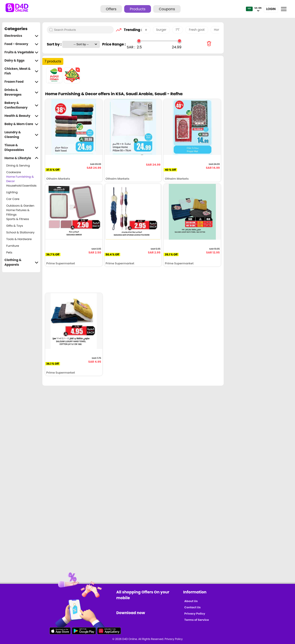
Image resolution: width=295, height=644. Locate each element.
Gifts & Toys (15, 226)
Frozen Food (21, 82)
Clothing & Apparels (21, 262)
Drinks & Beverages (21, 92)
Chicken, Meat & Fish (21, 71)
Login (271, 9)
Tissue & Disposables (21, 148)
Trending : (132, 30)
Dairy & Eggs (21, 61)
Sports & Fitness (18, 219)
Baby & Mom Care (21, 124)
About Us (191, 601)
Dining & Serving (18, 166)
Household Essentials (21, 186)
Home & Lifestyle (21, 158)
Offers (111, 9)
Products (138, 9)
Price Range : (114, 44)
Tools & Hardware (19, 239)
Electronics (21, 36)
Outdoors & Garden (20, 206)
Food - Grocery (21, 44)
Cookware (14, 172)
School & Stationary (20, 232)
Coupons (167, 9)
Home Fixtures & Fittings (18, 212)
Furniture (13, 246)
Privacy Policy (195, 614)
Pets (9, 252)
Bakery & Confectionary (21, 105)
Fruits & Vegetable (21, 52)
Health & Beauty (21, 116)
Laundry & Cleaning (21, 135)
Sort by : (55, 44)
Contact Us (193, 607)
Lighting (12, 192)
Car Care (13, 199)
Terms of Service (197, 620)
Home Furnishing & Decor (20, 179)
